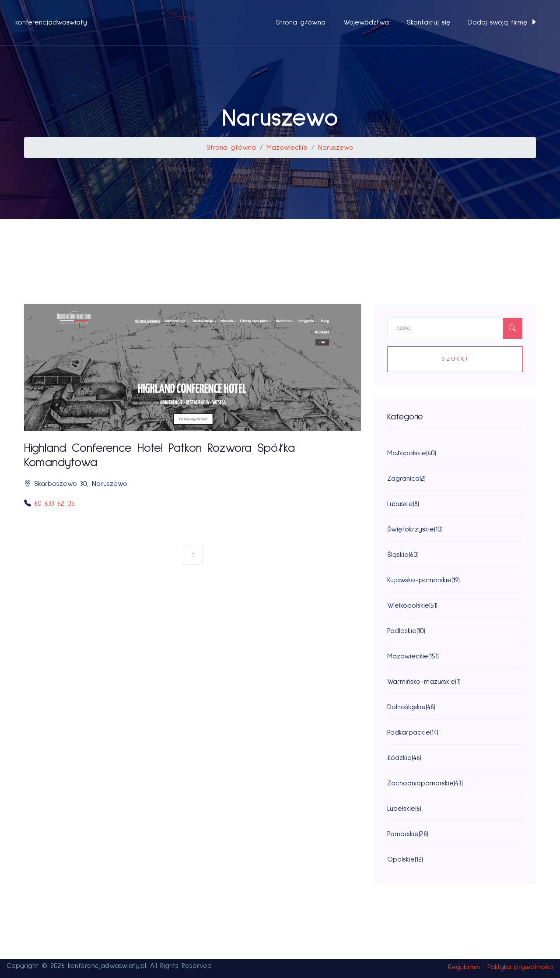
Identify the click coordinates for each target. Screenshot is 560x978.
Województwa (366, 22)
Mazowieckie (287, 148)
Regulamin (464, 967)
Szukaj (455, 359)
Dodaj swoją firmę (503, 22)
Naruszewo (336, 148)
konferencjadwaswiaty (51, 22)
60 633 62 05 (54, 503)
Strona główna (301, 22)
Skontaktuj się (429, 22)
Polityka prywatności (520, 967)
